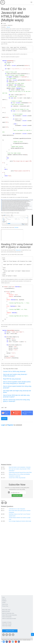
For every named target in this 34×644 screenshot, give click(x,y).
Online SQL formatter (7, 626)
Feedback (4, 601)
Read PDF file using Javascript (12, 379)
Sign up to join (10, 631)
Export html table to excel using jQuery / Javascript (20, 467)
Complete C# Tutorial (7, 622)
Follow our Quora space (27, 413)
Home (3, 597)
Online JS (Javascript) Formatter (9, 619)
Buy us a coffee (5, 413)
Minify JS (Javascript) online (8, 613)
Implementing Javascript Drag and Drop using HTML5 (20, 472)
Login (3, 425)
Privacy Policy (5, 606)
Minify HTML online (6, 610)
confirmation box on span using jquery (17, 509)
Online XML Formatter (7, 624)
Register (10, 425)
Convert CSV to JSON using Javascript (14, 371)
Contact (4, 603)
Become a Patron (16, 413)
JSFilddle (16, 228)
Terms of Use (5, 604)
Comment (4, 419)
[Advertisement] (17, 445)
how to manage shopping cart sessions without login (20, 521)
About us (4, 599)
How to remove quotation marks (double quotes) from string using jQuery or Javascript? (17, 383)
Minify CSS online (6, 612)
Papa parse (18, 250)
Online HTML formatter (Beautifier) (10, 615)
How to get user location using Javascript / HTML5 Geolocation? (15, 375)
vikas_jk (8, 27)
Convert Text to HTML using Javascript (17, 478)
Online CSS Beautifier (7, 617)
